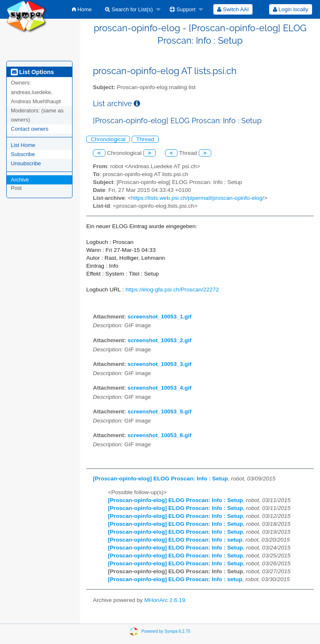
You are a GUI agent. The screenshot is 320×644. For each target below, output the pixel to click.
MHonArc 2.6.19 (165, 600)
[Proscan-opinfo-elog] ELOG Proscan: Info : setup (175, 540)
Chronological (108, 139)
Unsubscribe (26, 163)
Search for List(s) (129, 9)
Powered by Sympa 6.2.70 (166, 631)
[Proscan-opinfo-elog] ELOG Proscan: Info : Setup (160, 479)
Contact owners (30, 129)
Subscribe (23, 154)
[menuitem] (82, 9)
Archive (20, 180)
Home (82, 9)
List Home (23, 145)
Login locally (291, 9)
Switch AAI (233, 9)
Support (182, 9)
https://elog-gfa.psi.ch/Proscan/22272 (172, 290)
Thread (145, 139)
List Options (32, 72)
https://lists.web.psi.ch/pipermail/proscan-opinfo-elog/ (198, 198)
